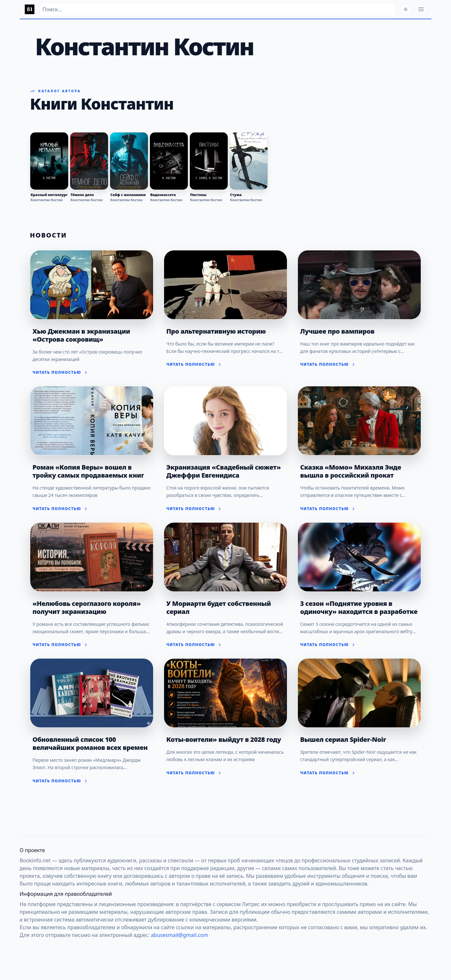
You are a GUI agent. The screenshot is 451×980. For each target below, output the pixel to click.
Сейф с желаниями (128, 195)
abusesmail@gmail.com (179, 935)
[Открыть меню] (421, 9)
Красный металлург (49, 195)
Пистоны (198, 195)
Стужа (236, 195)
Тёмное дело (82, 195)
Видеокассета (163, 195)
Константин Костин (47, 200)
